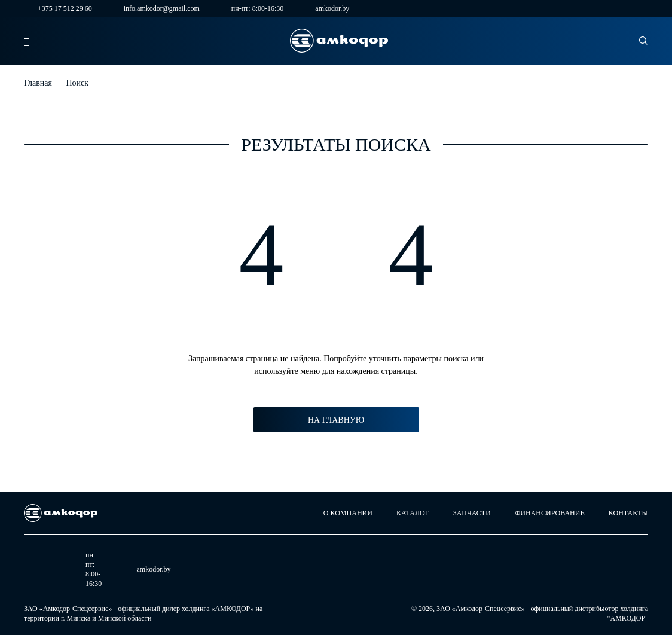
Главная (38, 83)
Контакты (628, 513)
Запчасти (472, 513)
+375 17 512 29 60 (58, 8)
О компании (348, 513)
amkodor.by (325, 8)
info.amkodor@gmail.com (155, 8)
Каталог (413, 513)
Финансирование (550, 513)
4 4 (336, 255)
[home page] (339, 41)
